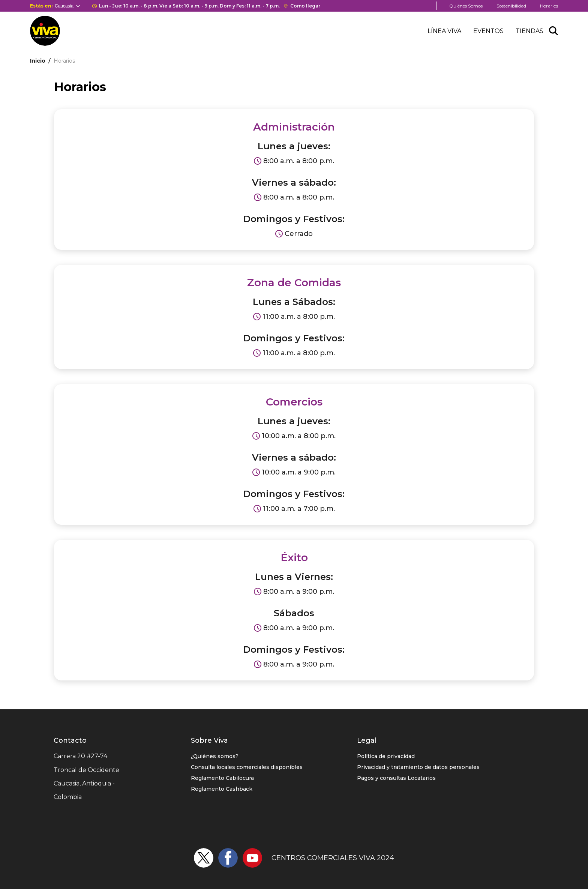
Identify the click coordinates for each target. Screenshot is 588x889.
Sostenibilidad (511, 6)
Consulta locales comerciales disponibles (247, 767)
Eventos (488, 31)
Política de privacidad (386, 756)
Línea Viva (444, 31)
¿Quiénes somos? (215, 756)
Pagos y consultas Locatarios (396, 778)
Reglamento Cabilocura (222, 778)
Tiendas (529, 31)
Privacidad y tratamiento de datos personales (418, 767)
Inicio (38, 61)
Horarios (549, 6)
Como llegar (305, 6)
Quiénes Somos (466, 6)
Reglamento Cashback (222, 789)
